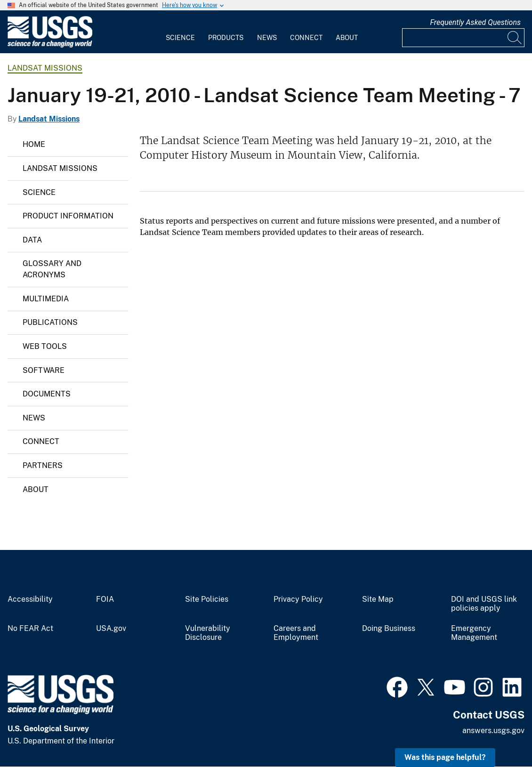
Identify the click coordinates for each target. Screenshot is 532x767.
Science (180, 38)
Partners (43, 465)
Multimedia (46, 299)
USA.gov (111, 629)
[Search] (515, 38)
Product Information (68, 216)
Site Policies (207, 599)
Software (44, 370)
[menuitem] (180, 32)
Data (32, 240)
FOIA (105, 599)
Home (34, 144)
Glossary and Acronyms (52, 269)
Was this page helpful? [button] (445, 757)
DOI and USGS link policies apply (484, 604)
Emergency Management (474, 633)
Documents (47, 394)
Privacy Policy (298, 599)
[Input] (463, 38)
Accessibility (30, 599)
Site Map (378, 599)
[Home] (50, 45)
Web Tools (45, 346)
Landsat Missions (45, 68)
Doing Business (389, 629)
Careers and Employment (296, 633)
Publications (50, 322)
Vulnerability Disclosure (208, 633)
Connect (306, 38)
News (267, 38)
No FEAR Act (30, 629)
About (347, 38)
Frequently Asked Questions (475, 22)
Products (226, 38)
